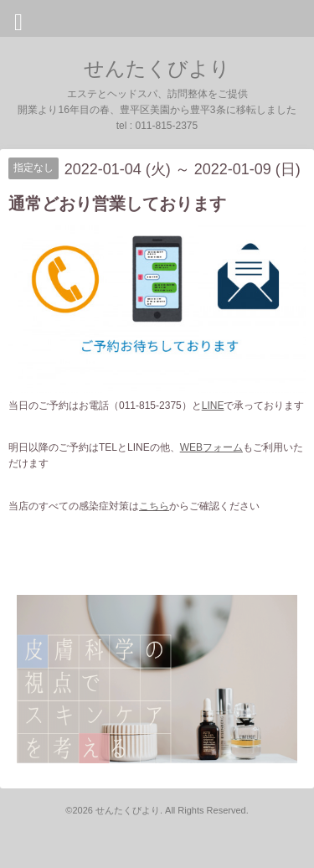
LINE (213, 406)
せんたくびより (157, 68)
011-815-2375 (166, 126)
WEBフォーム (211, 447)
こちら (154, 506)
